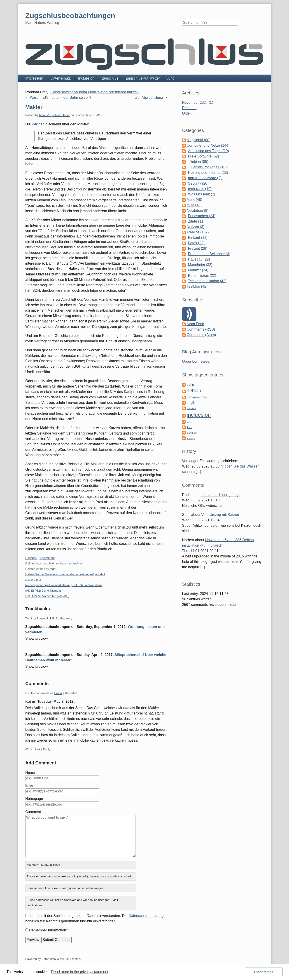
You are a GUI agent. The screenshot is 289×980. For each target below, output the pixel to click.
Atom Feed (195, 324)
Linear (58, 693)
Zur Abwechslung (149, 98)
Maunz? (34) (198, 270)
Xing (171, 78)
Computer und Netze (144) (208, 145)
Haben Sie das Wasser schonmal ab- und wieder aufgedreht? (65, 574)
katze (189, 422)
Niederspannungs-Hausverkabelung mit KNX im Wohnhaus (64, 585)
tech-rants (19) (200, 189)
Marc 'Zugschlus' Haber (54, 115)
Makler (34, 107)
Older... (188, 113)
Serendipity (49, 959)
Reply (47, 749)
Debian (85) (199, 162)
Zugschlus (110, 78)
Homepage (34, 799)
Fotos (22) (196, 243)
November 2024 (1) (198, 102)
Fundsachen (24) (202, 216)
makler (78, 563)
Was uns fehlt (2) (202, 194)
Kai (28, 702)
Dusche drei (33, 580)
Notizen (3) (196, 227)
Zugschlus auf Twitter (143, 78)
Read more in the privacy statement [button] (80, 972)
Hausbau (31, 558)
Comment (33, 812)
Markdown (33, 865)
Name (30, 772)
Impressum (34, 78)
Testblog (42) (197, 286)
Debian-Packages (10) (209, 167)
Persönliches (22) (202, 276)
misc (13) (194, 205)
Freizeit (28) (198, 248)
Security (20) (198, 183)
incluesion (199, 415)
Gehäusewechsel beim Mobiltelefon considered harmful (95, 92)
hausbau (66, 563)
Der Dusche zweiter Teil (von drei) (47, 596)
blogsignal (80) (199, 140)
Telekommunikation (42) (207, 281)
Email (30, 786)
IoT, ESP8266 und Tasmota (43, 591)
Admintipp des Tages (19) (209, 151)
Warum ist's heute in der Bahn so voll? (61, 98)
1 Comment (47, 558)
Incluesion (86, 78)
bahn (190, 385)
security (191, 438)
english (192, 403)
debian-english (198, 397)
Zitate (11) (196, 221)
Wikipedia (39, 124)
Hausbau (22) (199, 259)
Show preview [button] (37, 638)
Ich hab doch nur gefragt (220, 495)
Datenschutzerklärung (146, 916)
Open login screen (197, 361)
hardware (191, 408)
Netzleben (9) (198, 210)
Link (38, 749)
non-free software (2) (205, 178)
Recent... (189, 108)
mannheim (192, 433)
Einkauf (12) (198, 238)
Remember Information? (49, 930)
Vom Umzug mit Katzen (220, 515)
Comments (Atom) (201, 335)
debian (194, 391)
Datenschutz (61, 78)
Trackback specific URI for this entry (49, 618)
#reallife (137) (198, 232)
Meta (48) (194, 200)
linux (189, 427)
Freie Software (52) (204, 156)
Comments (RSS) (201, 329)
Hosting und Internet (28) (208, 173)
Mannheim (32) (200, 265)
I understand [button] (264, 972)
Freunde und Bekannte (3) (209, 254)
